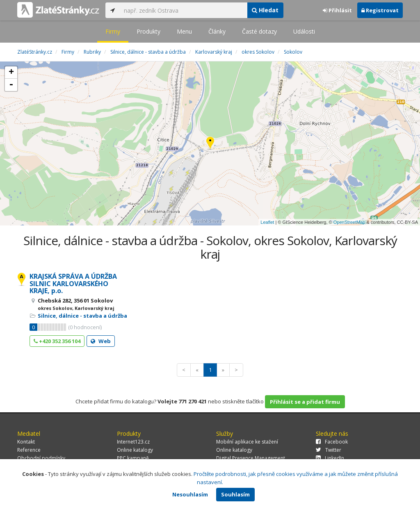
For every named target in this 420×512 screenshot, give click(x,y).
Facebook (332, 442)
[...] (183, 10)
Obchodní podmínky (41, 458)
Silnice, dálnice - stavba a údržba (82, 316)
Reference (29, 450)
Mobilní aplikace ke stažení (247, 442)
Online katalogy (135, 450)
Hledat (265, 10)
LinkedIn (330, 458)
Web (101, 341)
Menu (184, 31)
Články (217, 31)
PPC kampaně (133, 458)
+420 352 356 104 (57, 341)
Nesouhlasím (190, 494)
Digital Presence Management (251, 458)
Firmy (113, 31)
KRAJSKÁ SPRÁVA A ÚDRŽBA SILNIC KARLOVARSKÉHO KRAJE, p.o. (73, 283)
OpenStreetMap (349, 222)
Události (304, 31)
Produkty (148, 31)
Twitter (329, 450)
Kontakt (26, 442)
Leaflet (267, 222)
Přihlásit (337, 10)
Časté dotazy (259, 31)
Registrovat (380, 10)
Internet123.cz (133, 442)
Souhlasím (235, 494)
